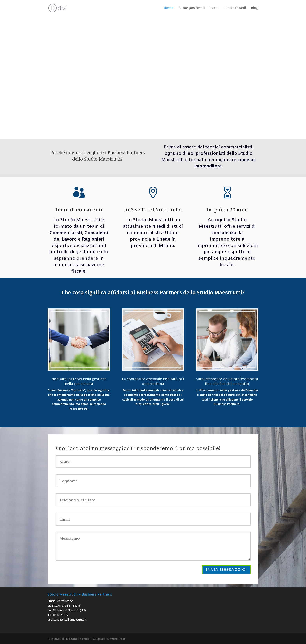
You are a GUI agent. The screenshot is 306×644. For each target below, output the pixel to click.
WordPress (118, 639)
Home (169, 8)
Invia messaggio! (226, 570)
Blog (255, 8)
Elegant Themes (78, 639)
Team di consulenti (79, 210)
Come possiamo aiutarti (198, 8)
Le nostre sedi (234, 8)
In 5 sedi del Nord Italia (153, 210)
